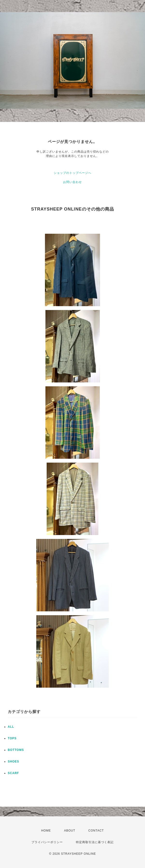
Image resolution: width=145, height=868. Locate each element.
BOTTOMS (16, 750)
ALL (11, 727)
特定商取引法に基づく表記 (95, 842)
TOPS (12, 738)
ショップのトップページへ (72, 173)
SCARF (13, 773)
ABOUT (70, 831)
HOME (46, 831)
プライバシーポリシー (47, 842)
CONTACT (96, 831)
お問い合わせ (72, 182)
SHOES (13, 762)
